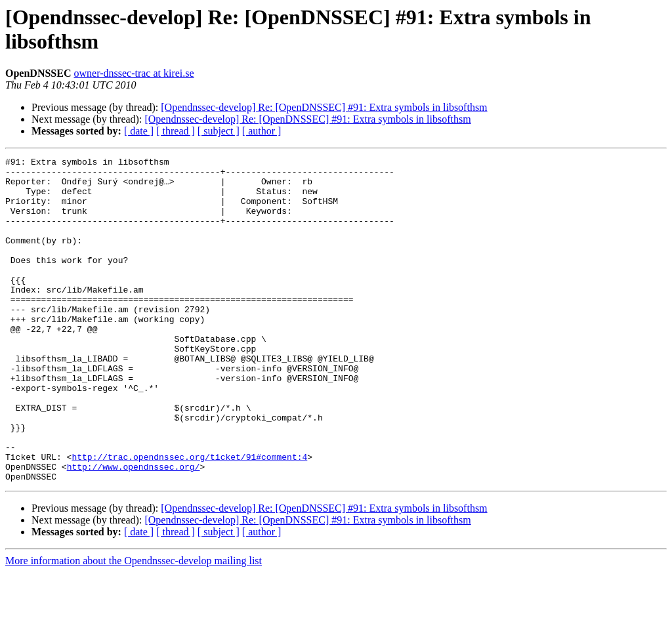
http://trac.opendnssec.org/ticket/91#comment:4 (189, 518)
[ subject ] (219, 131)
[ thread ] (176, 131)
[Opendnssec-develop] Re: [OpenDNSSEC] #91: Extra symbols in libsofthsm (324, 107)
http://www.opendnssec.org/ (134, 529)
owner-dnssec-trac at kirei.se (134, 73)
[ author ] (262, 131)
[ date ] (139, 131)
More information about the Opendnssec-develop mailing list (134, 626)
